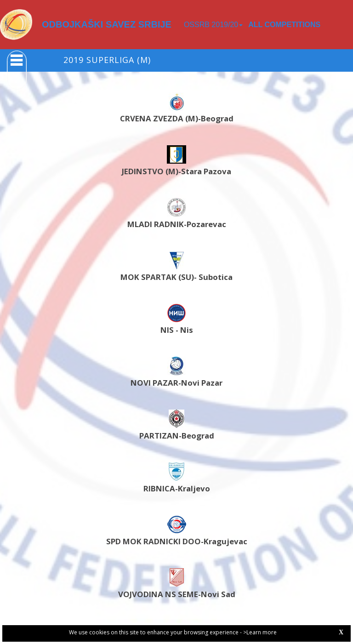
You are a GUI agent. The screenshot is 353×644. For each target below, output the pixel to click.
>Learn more (260, 632)
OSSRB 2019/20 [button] (213, 25)
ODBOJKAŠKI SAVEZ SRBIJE (107, 24)
